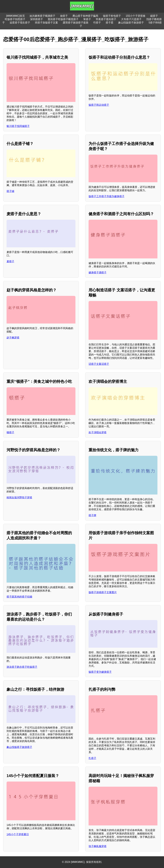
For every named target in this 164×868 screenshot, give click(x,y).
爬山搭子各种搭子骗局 (85, 16)
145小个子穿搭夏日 (18, 834)
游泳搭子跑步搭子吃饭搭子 (22, 667)
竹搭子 (97, 23)
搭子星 (110, 23)
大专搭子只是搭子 (131, 19)
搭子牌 (92, 515)
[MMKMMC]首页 (15, 16)
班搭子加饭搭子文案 (46, 23)
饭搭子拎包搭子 (112, 16)
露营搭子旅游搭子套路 (76, 23)
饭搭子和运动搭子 (99, 105)
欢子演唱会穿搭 (98, 432)
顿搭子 (10, 432)
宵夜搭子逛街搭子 (106, 19)
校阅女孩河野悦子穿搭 (19, 497)
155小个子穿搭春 (136, 16)
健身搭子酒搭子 (98, 272)
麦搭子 (10, 261)
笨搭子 (87, 19)
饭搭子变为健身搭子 (100, 672)
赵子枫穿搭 (13, 338)
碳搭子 (154, 16)
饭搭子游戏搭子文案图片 (103, 592)
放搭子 (64, 16)
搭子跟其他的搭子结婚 (19, 597)
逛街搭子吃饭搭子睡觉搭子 (63, 19)
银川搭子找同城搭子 (18, 126)
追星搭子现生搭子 (20, 23)
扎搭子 (92, 758)
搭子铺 (10, 191)
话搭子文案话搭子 (99, 364)
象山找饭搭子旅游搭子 (131, 23)
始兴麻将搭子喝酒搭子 (42, 16)
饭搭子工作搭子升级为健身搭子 (107, 196)
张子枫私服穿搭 (98, 846)
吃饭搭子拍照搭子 (15, 19)
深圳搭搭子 (37, 19)
